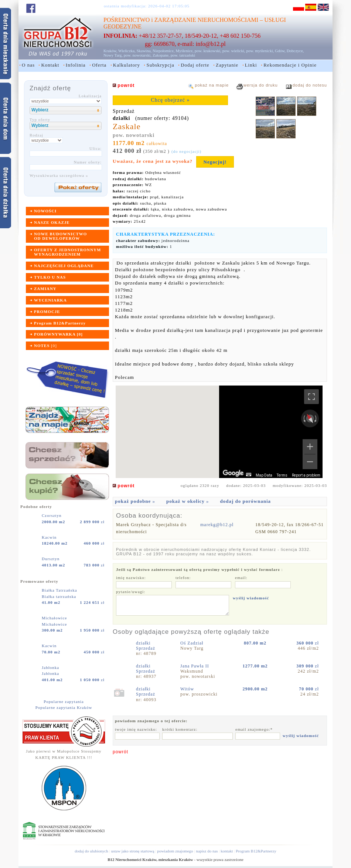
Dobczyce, (295, 51)
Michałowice (55, 618)
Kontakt (50, 65)
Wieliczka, (127, 51)
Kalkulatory (127, 65)
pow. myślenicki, (260, 51)
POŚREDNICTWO (127, 20)
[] (45, 346)
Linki (251, 65)
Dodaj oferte (195, 65)
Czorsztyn (52, 515)
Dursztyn (51, 559)
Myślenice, (185, 51)
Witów (188, 689)
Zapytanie (227, 65)
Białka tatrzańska (59, 596)
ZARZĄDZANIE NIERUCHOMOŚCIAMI (206, 20)
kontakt (227, 851)
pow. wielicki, (234, 51)
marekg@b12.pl (217, 525)
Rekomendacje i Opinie (290, 65)
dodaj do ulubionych (91, 851)
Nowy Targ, (113, 55)
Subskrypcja (160, 65)
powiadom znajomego (175, 851)
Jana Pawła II (195, 666)
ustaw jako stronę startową (132, 851)
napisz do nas (207, 851)
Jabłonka (51, 667)
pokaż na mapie (212, 85)
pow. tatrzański (183, 55)
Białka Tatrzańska (60, 590)
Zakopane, (161, 55)
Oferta (99, 65)
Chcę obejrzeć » (170, 100)
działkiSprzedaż (146, 646)
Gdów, (280, 51)
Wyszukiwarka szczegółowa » (59, 175)
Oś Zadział (192, 643)
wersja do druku (261, 85)
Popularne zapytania (64, 702)
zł (92, 522)
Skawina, (144, 51)
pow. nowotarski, (138, 55)
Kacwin (50, 537)
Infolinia (76, 65)
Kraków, (110, 51)
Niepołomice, (164, 51)
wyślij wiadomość (251, 598)
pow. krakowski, (208, 51)
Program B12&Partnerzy (256, 851)
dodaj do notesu (310, 85)
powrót (120, 752)
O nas (28, 65)
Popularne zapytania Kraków (64, 707)
